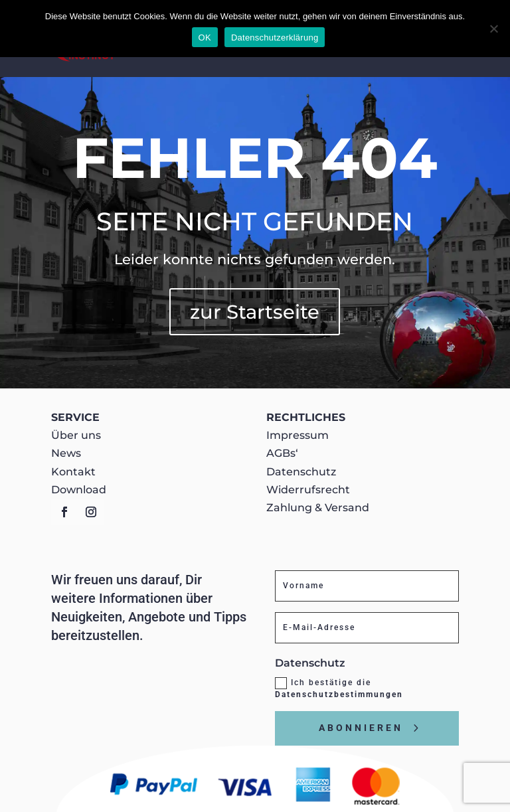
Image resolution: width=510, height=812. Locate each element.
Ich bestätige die (339, 688)
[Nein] (493, 29)
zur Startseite (255, 312)
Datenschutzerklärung (275, 38)
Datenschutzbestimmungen (339, 694)
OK (205, 38)
